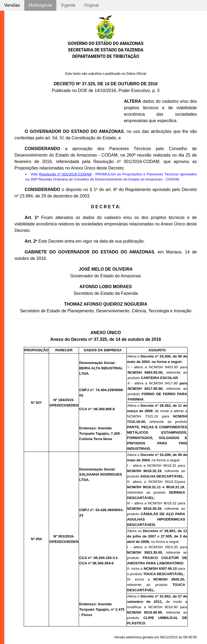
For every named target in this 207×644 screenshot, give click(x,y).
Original (91, 5)
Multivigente (40, 5)
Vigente (68, 5)
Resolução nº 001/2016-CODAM (65, 174)
